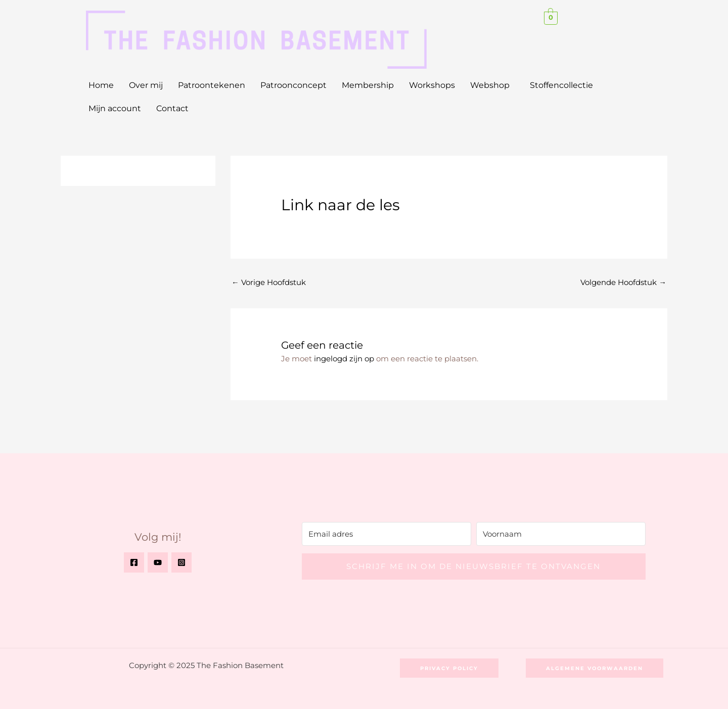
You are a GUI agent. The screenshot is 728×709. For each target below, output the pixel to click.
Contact (172, 108)
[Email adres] (386, 534)
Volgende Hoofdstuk (623, 283)
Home (101, 85)
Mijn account (115, 108)
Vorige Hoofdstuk (269, 283)
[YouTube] (158, 562)
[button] (492, 85)
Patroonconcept (293, 85)
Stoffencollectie (561, 85)
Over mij (146, 85)
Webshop (490, 85)
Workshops (432, 85)
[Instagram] (181, 562)
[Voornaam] (561, 534)
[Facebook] (134, 562)
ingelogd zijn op (344, 359)
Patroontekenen (212, 85)
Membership (368, 85)
